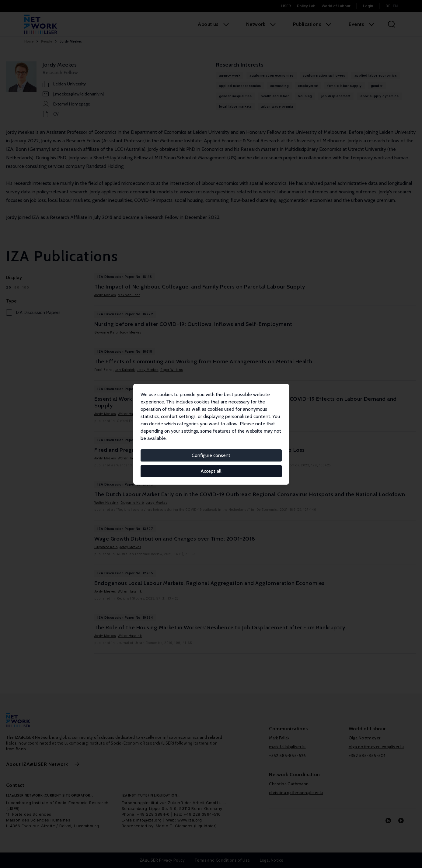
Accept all (211, 471)
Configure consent (211, 455)
